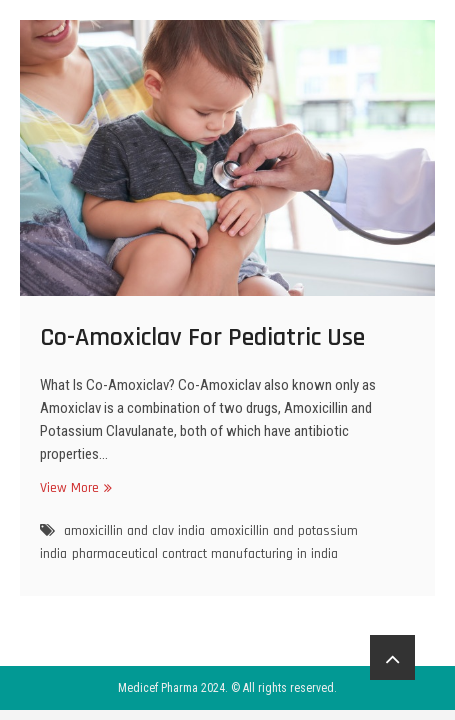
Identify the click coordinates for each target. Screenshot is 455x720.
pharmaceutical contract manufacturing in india (205, 554)
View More (73, 487)
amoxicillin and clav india (134, 531)
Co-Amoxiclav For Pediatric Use (202, 337)
